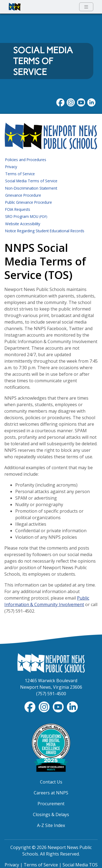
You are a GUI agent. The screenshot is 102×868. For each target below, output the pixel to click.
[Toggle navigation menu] (86, 7)
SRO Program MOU (26, 216)
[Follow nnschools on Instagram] (71, 102)
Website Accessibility (23, 224)
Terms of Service (20, 174)
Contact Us (51, 782)
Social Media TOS (80, 865)
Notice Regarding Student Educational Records (45, 231)
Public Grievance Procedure (29, 202)
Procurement (51, 804)
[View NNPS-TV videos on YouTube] (59, 707)
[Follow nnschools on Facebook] (60, 102)
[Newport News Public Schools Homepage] (51, 663)
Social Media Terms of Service (31, 181)
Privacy (11, 167)
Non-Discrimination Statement (31, 188)
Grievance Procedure (23, 195)
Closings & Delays (51, 814)
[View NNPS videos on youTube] (81, 102)
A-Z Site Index (51, 825)
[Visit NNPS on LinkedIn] (91, 102)
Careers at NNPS (51, 793)
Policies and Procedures (26, 160)
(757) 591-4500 (51, 694)
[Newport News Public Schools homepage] (15, 7)
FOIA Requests (18, 209)
